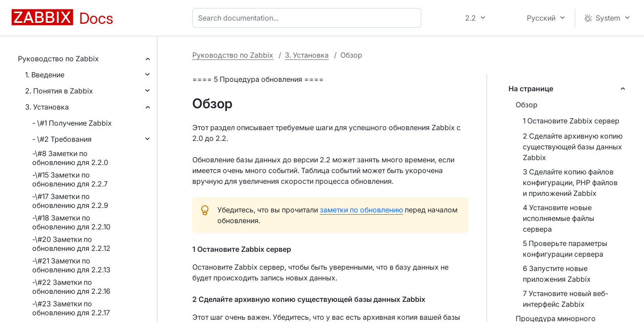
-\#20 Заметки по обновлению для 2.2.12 (71, 244)
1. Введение (45, 75)
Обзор (527, 105)
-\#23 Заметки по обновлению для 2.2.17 (71, 308)
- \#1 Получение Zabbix (72, 123)
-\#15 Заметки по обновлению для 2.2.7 (70, 179)
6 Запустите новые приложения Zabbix (557, 274)
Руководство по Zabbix (58, 59)
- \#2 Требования (62, 139)
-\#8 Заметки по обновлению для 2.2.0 (70, 158)
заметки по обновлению (361, 210)
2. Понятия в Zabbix (59, 91)
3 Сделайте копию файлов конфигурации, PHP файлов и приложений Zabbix (570, 182)
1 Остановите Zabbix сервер (571, 121)
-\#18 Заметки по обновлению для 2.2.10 (71, 222)
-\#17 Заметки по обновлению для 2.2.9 (70, 201)
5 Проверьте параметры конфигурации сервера (565, 249)
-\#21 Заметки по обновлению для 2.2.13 (71, 265)
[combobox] (309, 18)
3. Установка (47, 107)
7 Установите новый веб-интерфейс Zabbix (566, 299)
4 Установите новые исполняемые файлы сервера (559, 218)
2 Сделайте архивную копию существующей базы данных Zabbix (573, 147)
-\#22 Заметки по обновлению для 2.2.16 (71, 287)
